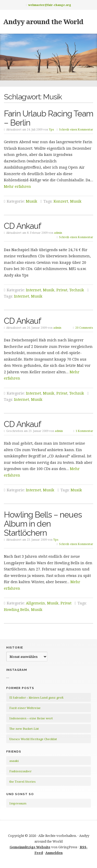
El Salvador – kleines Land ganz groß (36, 697)
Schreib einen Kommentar (76, 129)
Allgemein (35, 603)
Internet (33, 290)
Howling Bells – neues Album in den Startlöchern (43, 524)
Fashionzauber (20, 771)
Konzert (61, 201)
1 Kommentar (84, 431)
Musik (32, 201)
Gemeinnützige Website (30, 847)
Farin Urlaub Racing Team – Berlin (48, 118)
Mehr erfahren (17, 186)
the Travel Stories (22, 781)
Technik (77, 290)
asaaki (14, 761)
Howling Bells (16, 609)
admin (58, 233)
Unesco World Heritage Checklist (33, 739)
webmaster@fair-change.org (50, 5)
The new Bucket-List (24, 729)
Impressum (18, 803)
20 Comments (84, 328)
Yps (51, 129)
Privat (62, 290)
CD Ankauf (23, 226)
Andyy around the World (43, 22)
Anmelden (54, 853)
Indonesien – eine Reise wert (31, 718)
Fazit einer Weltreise (25, 708)
